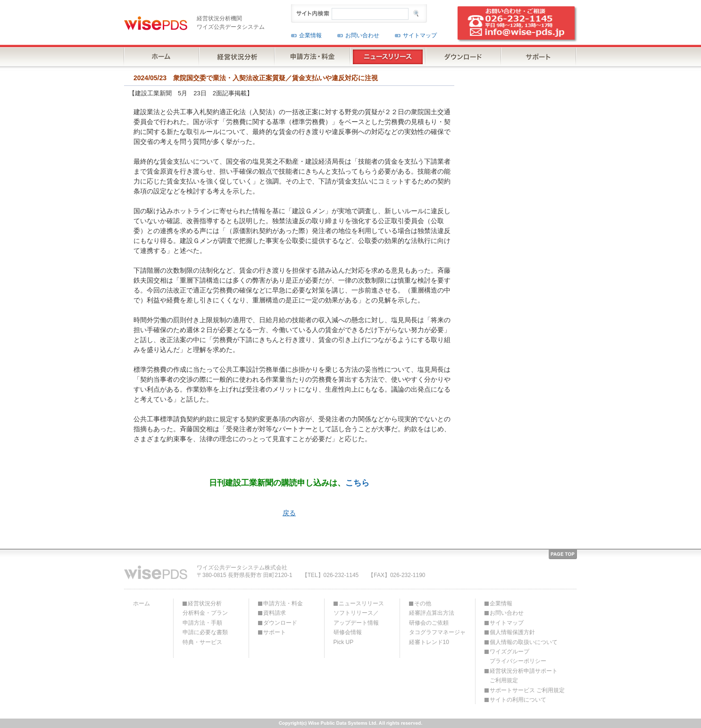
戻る (289, 513)
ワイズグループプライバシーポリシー (518, 656)
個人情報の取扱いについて (524, 642)
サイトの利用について (518, 700)
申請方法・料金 (283, 603)
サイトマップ (420, 35)
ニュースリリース (361, 603)
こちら (357, 483)
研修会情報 (348, 632)
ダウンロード (280, 623)
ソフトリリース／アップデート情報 (356, 618)
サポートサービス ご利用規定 (527, 690)
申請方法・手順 (202, 623)
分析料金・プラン (205, 613)
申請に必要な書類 (205, 632)
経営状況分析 (205, 603)
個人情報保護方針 (512, 632)
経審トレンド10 (429, 642)
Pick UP (344, 642)
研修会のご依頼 (429, 623)
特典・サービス (202, 642)
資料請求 (275, 613)
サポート (275, 632)
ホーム (142, 603)
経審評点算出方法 (432, 613)
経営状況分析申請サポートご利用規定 (524, 676)
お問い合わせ (362, 35)
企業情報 (310, 35)
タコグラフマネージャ (437, 632)
